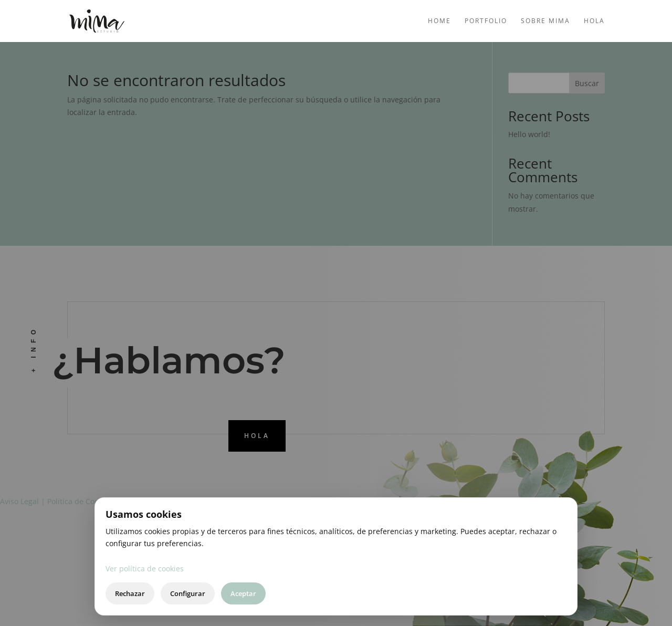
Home (439, 21)
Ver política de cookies (145, 568)
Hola (594, 21)
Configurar (188, 593)
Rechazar (130, 593)
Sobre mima (545, 21)
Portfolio (486, 21)
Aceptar (243, 593)
